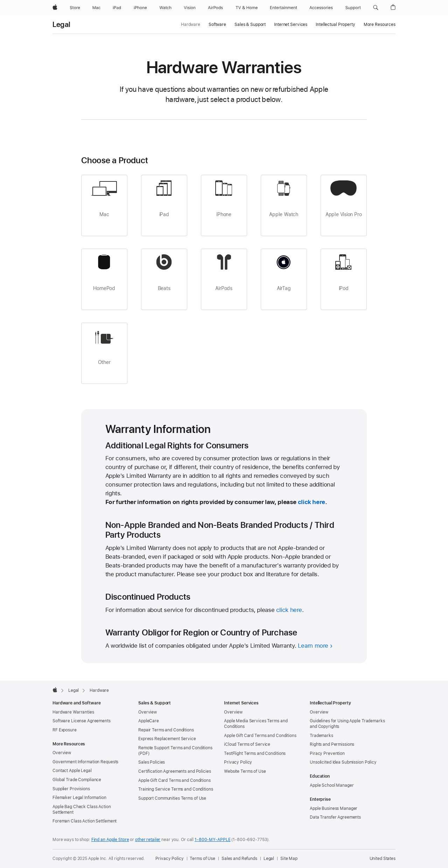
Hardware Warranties (73, 712)
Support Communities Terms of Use (172, 798)
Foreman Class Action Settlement (85, 821)
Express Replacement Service (167, 739)
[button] (376, 8)
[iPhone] (140, 8)
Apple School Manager (332, 785)
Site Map (289, 859)
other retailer (148, 840)
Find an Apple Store (110, 840)
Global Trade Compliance (77, 780)
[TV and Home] (247, 8)
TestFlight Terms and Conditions (255, 753)
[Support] (353, 8)
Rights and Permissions (332, 744)
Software (217, 25)
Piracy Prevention (327, 753)
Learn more (313, 646)
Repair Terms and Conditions (166, 730)
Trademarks (321, 736)
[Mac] (96, 8)
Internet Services (291, 25)
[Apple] (55, 8)
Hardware (191, 25)
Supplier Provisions (71, 789)
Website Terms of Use (245, 771)
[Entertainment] (284, 8)
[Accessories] (321, 8)
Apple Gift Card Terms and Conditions (174, 780)
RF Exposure (65, 730)
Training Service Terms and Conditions (176, 789)
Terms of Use (202, 859)
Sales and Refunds (239, 859)
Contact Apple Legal (72, 771)
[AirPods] (215, 8)
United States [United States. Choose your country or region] (383, 859)
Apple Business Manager (334, 808)
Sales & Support (250, 25)
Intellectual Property (335, 25)
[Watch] (165, 8)
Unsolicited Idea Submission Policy (343, 762)
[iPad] (117, 8)
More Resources (380, 25)
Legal (61, 25)
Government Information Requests (85, 762)
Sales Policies (152, 762)
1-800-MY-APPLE (212, 840)
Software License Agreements (82, 721)
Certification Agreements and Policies (175, 771)
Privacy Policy (238, 762)
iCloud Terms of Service (247, 744)
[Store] (75, 8)
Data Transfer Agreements (335, 817)
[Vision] (190, 8)
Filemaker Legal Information (79, 798)
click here (311, 502)
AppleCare (149, 721)
